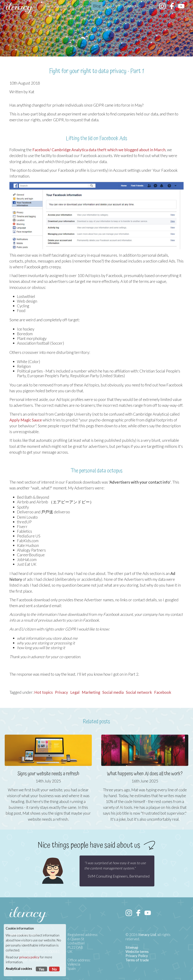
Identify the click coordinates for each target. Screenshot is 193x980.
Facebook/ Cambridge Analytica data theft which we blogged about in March (99, 150)
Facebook (163, 692)
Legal (75, 692)
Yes (41, 969)
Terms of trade (137, 960)
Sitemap (132, 947)
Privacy (62, 692)
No (54, 969)
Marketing (91, 692)
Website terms (137, 952)
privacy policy (29, 957)
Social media (113, 692)
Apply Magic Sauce (26, 420)
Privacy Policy (137, 956)
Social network (139, 692)
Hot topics (44, 692)
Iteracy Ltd (147, 935)
